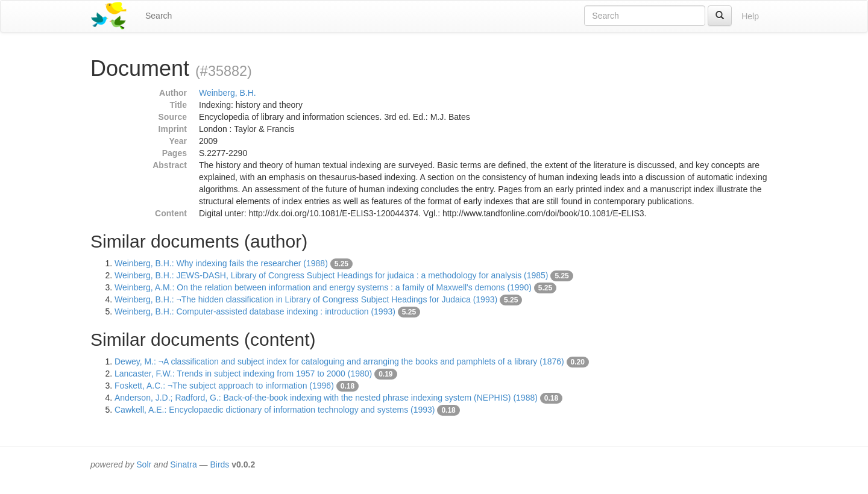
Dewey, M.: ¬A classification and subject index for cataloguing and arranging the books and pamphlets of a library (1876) (339, 361)
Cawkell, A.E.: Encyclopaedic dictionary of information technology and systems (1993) (275, 410)
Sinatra (183, 464)
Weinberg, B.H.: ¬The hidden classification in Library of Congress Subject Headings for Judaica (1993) (306, 299)
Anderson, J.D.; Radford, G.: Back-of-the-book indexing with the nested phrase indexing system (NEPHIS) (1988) (326, 398)
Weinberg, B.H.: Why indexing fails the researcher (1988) (221, 263)
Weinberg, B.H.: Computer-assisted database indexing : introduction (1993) (255, 311)
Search (159, 16)
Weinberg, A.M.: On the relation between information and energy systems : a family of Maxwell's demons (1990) (323, 287)
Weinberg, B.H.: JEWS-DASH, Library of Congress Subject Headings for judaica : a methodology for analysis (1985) (332, 275)
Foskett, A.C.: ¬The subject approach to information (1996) (224, 386)
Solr (144, 464)
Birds (219, 464)
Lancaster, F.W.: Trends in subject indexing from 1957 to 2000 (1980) (243, 374)
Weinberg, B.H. (228, 93)
